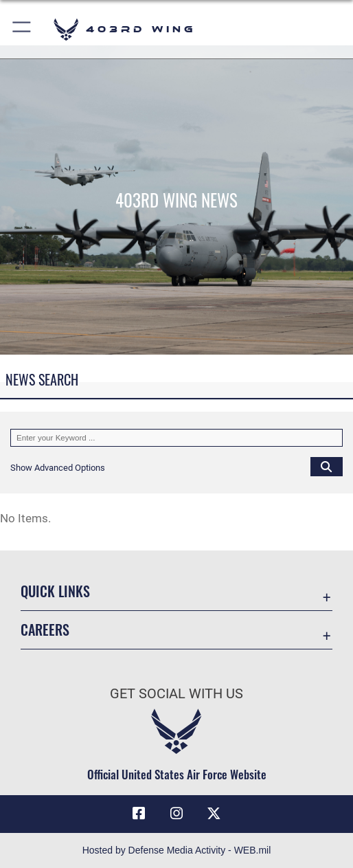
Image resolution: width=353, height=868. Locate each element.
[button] (22, 29)
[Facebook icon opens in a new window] (139, 814)
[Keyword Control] (176, 438)
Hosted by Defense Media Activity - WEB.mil (177, 850)
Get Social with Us (176, 694)
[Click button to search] (327, 466)
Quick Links (55, 591)
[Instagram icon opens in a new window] (176, 814)
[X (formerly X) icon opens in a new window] (214, 814)
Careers (45, 630)
